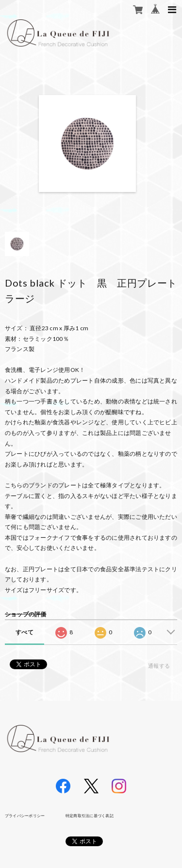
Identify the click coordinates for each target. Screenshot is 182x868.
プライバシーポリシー (25, 816)
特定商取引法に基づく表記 (90, 816)
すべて (25, 632)
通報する (159, 666)
